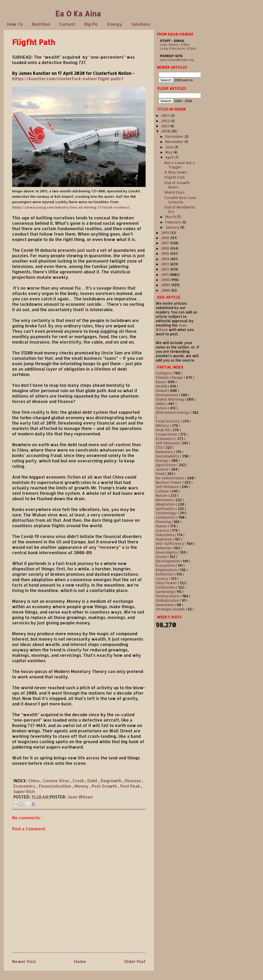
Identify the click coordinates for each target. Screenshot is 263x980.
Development (168, 561)
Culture (163, 491)
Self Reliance (168, 487)
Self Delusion (168, 443)
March (171, 217)
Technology (167, 513)
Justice (162, 469)
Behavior (164, 548)
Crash (79, 781)
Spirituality (166, 509)
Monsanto (165, 500)
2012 (166, 269)
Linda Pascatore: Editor (178, 48)
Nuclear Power (169, 482)
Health (162, 386)
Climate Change (170, 377)
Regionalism (167, 570)
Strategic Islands (171, 609)
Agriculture (166, 465)
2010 (166, 280)
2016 (166, 248)
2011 (165, 275)
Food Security (168, 421)
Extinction (165, 574)
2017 (165, 243)
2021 (166, 126)
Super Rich (24, 791)
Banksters (165, 452)
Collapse (164, 373)
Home (80, 961)
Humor (162, 526)
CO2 (160, 447)
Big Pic (91, 24)
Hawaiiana (165, 605)
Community (166, 517)
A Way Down (176, 172)
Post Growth (105, 786)
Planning (164, 522)
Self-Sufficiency (170, 543)
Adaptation (166, 504)
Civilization (166, 587)
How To (15, 24)
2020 (166, 131)
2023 (166, 115)
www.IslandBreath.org (177, 60)
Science (163, 530)
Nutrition (41, 24)
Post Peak (131, 786)
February (174, 222)
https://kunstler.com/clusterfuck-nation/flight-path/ (68, 79)
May (169, 152)
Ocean (162, 557)
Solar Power (167, 583)
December (175, 136)
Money (82, 786)
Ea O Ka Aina (78, 14)
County (162, 578)
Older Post (135, 961)
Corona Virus (56, 781)
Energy (115, 24)
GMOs (161, 404)
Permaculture (168, 596)
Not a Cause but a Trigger (180, 165)
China (34, 781)
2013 (166, 264)
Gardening (165, 592)
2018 (166, 238)
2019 (166, 233)
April (170, 157)
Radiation (164, 539)
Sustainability (168, 456)
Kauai (161, 382)
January (173, 227)
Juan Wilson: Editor (175, 45)
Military (163, 425)
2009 (166, 285)
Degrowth (111, 781)
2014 (166, 259)
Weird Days (175, 192)
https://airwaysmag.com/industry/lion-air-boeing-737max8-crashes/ (71, 207)
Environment (167, 395)
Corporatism (167, 434)
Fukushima (165, 535)
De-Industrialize (170, 478)
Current (67, 24)
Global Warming (170, 399)
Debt (93, 781)
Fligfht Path (175, 177)
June (170, 147)
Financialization (56, 786)
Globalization (168, 600)
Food (161, 474)
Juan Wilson (80, 797)
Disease (133, 781)
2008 (166, 290)
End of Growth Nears (177, 185)
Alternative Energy (173, 412)
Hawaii (162, 390)
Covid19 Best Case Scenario (180, 200)
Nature (162, 495)
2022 (166, 121)
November (175, 142)
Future (162, 408)
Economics (25, 786)
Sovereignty (167, 552)
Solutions (141, 24)
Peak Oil (163, 430)
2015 (166, 253)
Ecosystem (166, 565)
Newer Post (24, 961)
